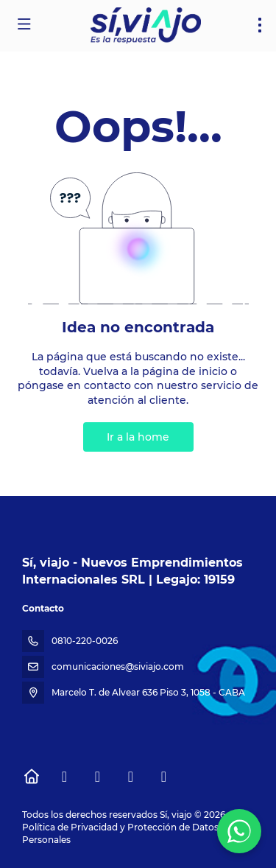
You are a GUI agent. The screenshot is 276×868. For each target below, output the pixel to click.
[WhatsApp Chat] (239, 831)
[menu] (260, 25)
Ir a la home (138, 437)
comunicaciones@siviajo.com (118, 666)
